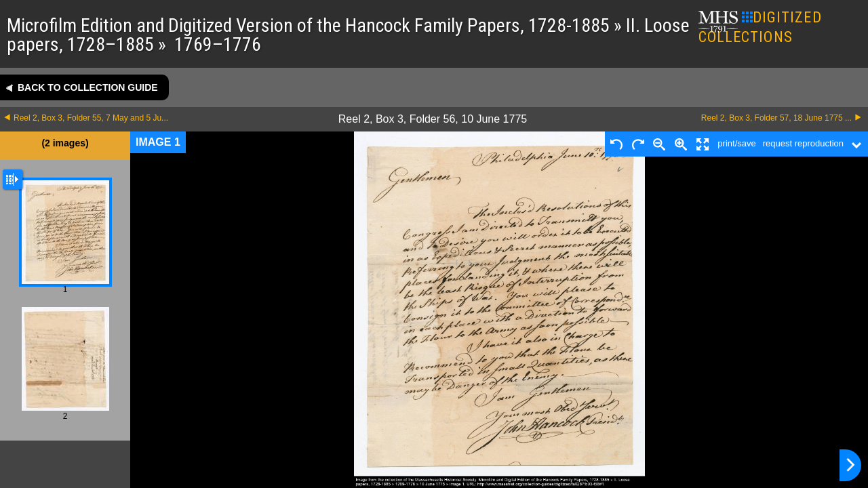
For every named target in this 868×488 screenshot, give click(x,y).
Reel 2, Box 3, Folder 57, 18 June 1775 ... (776, 118)
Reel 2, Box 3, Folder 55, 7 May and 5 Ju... (91, 118)
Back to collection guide (88, 87)
